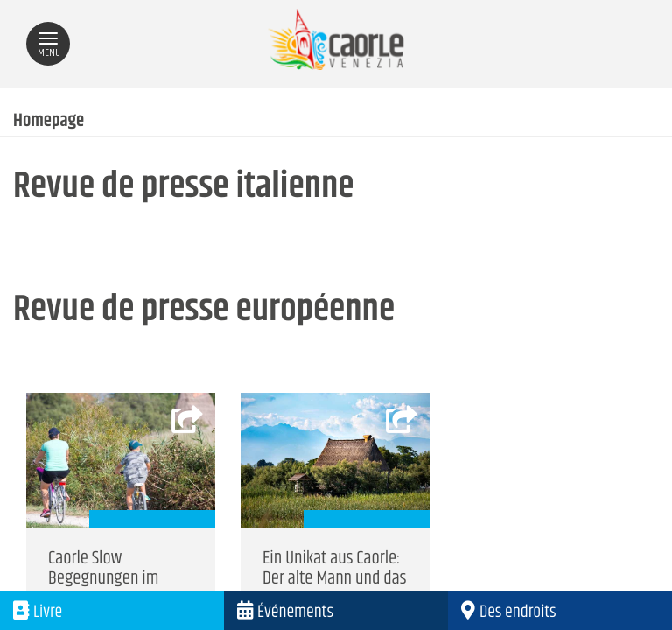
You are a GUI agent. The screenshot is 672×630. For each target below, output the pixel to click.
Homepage (49, 122)
